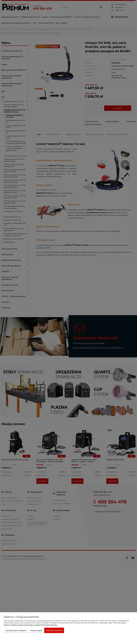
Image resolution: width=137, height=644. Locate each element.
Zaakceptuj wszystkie (54, 630)
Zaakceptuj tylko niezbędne (16, 630)
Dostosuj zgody (36, 630)
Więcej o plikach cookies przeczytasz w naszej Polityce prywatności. (31, 625)
